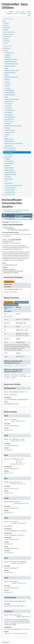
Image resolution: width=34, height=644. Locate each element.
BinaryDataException (10, 73)
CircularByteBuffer (9, 90)
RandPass (7, 166)
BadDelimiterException (11, 62)
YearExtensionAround (10, 188)
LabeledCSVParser (10, 132)
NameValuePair (9, 146)
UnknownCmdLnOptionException (13, 186)
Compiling (6, 39)
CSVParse (7, 82)
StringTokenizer (9, 179)
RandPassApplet (9, 168)
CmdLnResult (8, 108)
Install (16, 13)
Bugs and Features (8, 34)
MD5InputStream (9, 139)
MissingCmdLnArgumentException (14, 144)
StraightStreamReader (10, 174)
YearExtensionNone (10, 190)
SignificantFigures (9, 170)
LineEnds (7, 135)
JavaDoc (11, 12)
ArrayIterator (8, 57)
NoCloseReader (9, 152)
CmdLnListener (8, 104)
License (29, 12)
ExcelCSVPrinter (9, 121)
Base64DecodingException (12, 70)
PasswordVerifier (9, 163)
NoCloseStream (9, 155)
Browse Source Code (9, 32)
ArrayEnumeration (9, 53)
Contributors (6, 41)
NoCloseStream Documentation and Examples (16, 210)
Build (29, 13)
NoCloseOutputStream (10, 150)
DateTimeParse (9, 115)
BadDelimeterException (11, 59)
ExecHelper (8, 124)
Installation (6, 25)
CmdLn (6, 97)
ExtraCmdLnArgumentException (13, 126)
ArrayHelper (8, 55)
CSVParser (7, 84)
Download (9, 13)
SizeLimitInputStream (10, 172)
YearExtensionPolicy (10, 192)
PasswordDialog (9, 161)
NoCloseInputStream (10, 148)
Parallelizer (7, 159)
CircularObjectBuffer (10, 95)
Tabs (6, 181)
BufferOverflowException (11, 77)
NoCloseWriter (8, 157)
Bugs (23, 12)
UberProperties (8, 183)
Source (18, 12)
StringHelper (8, 177)
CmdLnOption (8, 106)
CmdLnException (9, 101)
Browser (7, 75)
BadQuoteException (10, 66)
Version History (7, 37)
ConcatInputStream (10, 110)
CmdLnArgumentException (12, 99)
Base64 (6, 68)
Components (23, 13)
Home (29, 15)
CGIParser (7, 79)
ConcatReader (8, 113)
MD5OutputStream (9, 141)
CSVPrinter (7, 88)
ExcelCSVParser (9, 119)
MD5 (6, 137)
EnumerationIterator (10, 117)
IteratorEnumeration (10, 130)
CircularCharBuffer (9, 93)
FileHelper (7, 128)
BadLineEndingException (11, 64)
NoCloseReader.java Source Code (13, 212)
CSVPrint (7, 86)
